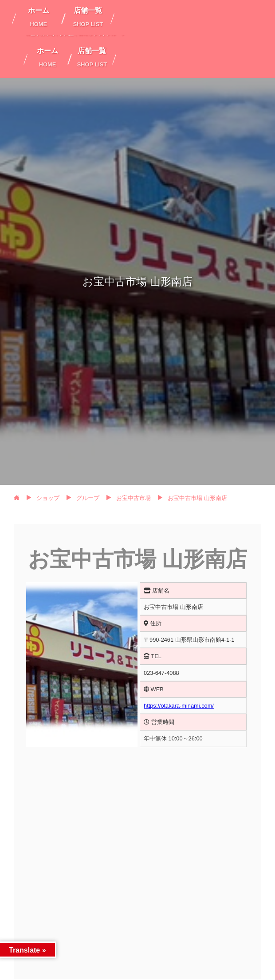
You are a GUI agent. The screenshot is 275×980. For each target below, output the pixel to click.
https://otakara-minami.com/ (179, 706)
